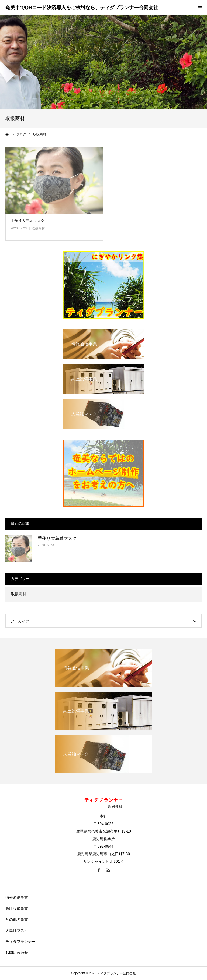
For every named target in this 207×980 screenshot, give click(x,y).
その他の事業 (17, 919)
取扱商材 (38, 228)
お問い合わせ (17, 953)
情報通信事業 (17, 897)
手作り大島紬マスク (27, 221)
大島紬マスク (17, 931)
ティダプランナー (20, 942)
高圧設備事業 (17, 908)
